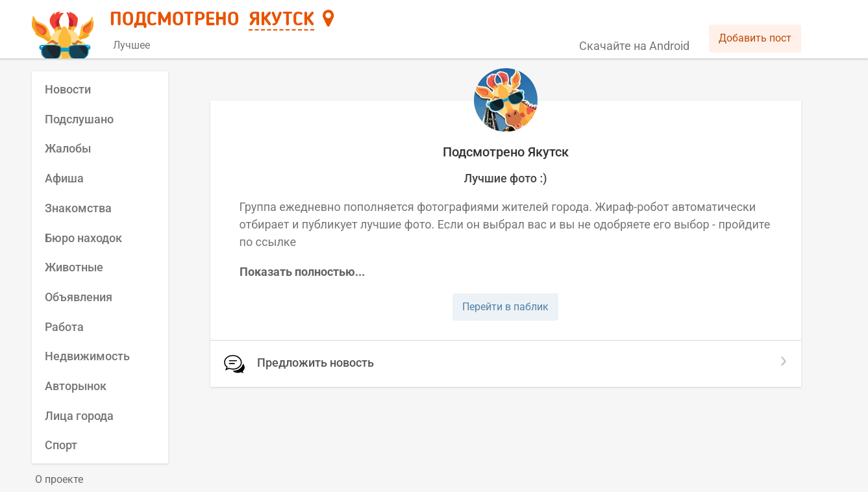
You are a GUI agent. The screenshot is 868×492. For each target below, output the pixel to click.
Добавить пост (755, 38)
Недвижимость (87, 356)
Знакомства (78, 208)
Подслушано (79, 119)
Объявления (79, 297)
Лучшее (131, 45)
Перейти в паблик (505, 307)
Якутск (281, 20)
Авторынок (76, 386)
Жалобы (68, 148)
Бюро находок (83, 238)
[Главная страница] (65, 30)
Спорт (61, 445)
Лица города (79, 416)
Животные (74, 267)
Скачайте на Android (634, 46)
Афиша (64, 178)
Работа (64, 327)
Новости (68, 89)
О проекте (59, 479)
